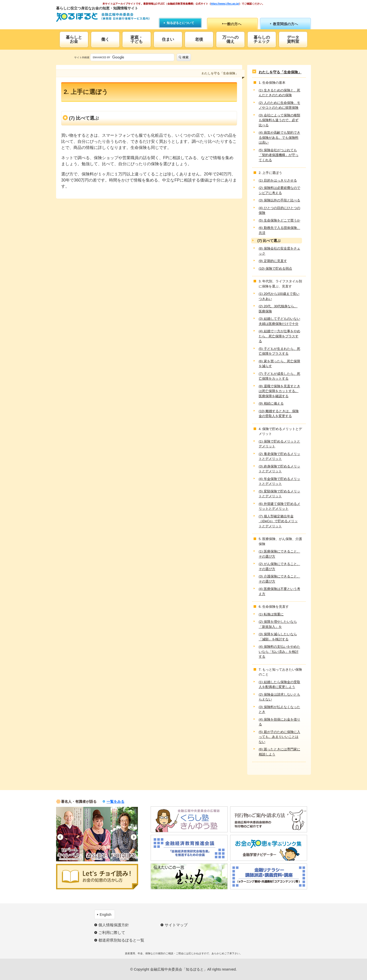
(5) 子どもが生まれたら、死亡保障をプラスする (279, 351)
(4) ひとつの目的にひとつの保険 (279, 210)
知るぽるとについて (180, 23)
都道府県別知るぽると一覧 (121, 940)
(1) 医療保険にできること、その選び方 (279, 554)
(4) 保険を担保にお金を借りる (279, 722)
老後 (199, 39)
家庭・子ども (137, 39)
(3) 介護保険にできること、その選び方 (279, 579)
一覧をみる (115, 802)
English (106, 915)
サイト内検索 (82, 57)
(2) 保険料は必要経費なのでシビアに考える (279, 190)
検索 (186, 57)
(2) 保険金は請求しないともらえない (279, 697)
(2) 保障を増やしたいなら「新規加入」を (278, 624)
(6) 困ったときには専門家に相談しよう (279, 752)
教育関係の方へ (285, 24)
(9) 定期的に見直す (273, 261)
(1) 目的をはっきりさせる (278, 180)
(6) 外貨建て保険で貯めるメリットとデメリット (279, 506)
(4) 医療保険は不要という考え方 (279, 591)
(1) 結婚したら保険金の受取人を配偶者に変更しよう (279, 685)
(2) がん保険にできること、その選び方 (279, 566)
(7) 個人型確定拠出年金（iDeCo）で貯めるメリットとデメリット (278, 521)
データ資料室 (293, 39)
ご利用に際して (112, 933)
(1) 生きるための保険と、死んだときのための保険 (279, 93)
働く (105, 39)
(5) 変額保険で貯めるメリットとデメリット (279, 494)
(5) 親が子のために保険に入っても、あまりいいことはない (279, 737)
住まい (168, 39)
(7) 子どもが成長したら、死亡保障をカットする (279, 376)
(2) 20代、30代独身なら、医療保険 (278, 309)
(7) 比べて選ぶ (269, 241)
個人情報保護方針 (114, 925)
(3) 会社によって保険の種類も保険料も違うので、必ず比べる (279, 120)
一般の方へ (232, 24)
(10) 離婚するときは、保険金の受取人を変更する (279, 414)
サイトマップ (176, 925)
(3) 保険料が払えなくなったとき (279, 709)
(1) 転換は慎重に (271, 614)
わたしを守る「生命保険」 (280, 72)
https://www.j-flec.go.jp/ (225, 4)
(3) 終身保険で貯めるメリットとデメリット (279, 469)
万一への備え (230, 39)
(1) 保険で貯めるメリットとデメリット (279, 444)
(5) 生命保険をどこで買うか (279, 220)
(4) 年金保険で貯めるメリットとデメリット (279, 481)
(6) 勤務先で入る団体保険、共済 (279, 230)
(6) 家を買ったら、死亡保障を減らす (279, 364)
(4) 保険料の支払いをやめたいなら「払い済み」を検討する (279, 652)
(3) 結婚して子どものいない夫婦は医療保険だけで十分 (279, 321)
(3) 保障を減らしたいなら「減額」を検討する (278, 637)
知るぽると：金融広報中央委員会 (103, 17)
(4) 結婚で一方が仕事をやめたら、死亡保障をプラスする (279, 336)
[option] (70, 834)
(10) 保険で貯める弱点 (275, 268)
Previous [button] (60, 837)
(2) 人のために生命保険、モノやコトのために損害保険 (279, 105)
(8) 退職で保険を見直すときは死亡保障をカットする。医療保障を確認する (279, 391)
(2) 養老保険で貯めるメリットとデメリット (279, 456)
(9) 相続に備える (271, 403)
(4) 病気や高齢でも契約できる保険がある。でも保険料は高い (279, 137)
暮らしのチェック (262, 39)
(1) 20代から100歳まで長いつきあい (279, 296)
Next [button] (134, 837)
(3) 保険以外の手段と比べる (279, 200)
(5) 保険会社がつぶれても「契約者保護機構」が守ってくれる (279, 155)
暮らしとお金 (74, 39)
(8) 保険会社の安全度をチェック (279, 251)
